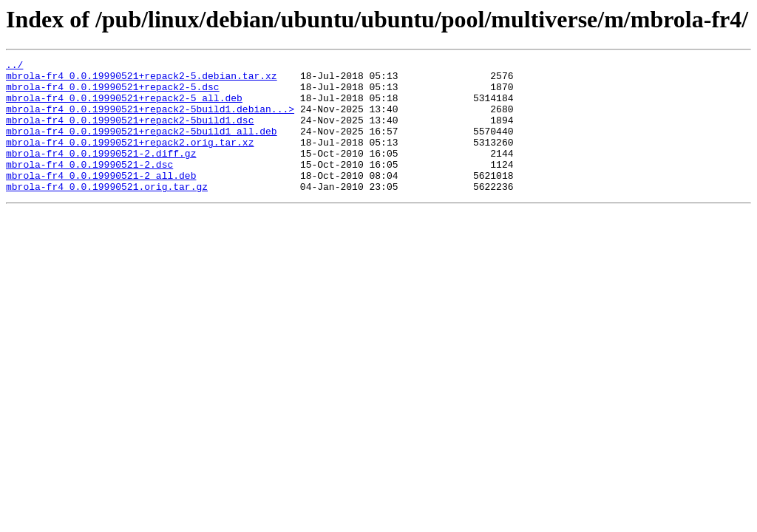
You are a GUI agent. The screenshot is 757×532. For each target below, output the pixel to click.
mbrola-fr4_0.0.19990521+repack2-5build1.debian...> (150, 120)
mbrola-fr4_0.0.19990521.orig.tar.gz (107, 213)
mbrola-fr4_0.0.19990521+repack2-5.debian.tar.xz (142, 80)
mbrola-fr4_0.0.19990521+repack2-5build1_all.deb (142, 146)
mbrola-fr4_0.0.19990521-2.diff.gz (101, 173)
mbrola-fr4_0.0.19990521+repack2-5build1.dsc (130, 133)
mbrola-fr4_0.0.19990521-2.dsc (89, 186)
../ (14, 66)
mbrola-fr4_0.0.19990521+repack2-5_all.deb (124, 106)
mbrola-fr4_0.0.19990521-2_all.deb (101, 199)
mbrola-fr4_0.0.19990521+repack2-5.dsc (113, 93)
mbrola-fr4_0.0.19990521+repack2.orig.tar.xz (130, 160)
